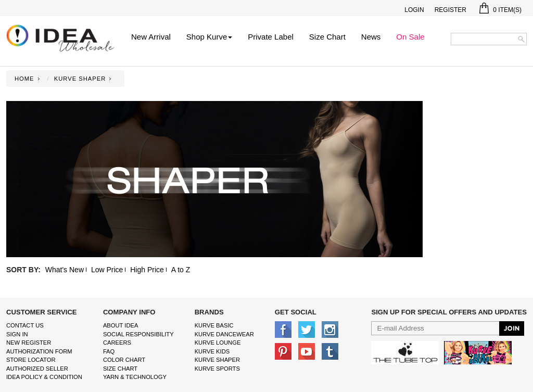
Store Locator (31, 360)
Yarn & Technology (135, 377)
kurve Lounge (218, 343)
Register (450, 10)
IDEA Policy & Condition (44, 377)
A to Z (181, 270)
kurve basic (214, 325)
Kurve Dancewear (224, 334)
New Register (29, 343)
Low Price (107, 270)
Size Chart (327, 37)
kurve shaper (217, 360)
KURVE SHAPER (80, 79)
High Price (147, 270)
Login (414, 10)
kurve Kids (212, 351)
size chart (120, 369)
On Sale (410, 37)
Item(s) (500, 10)
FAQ (109, 351)
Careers (117, 343)
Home (24, 79)
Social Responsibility (138, 334)
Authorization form (39, 351)
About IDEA (121, 325)
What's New (65, 270)
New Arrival (151, 37)
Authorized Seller (37, 369)
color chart (124, 360)
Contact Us (25, 325)
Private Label (271, 37)
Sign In (17, 334)
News (371, 37)
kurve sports (217, 369)
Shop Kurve (209, 37)
